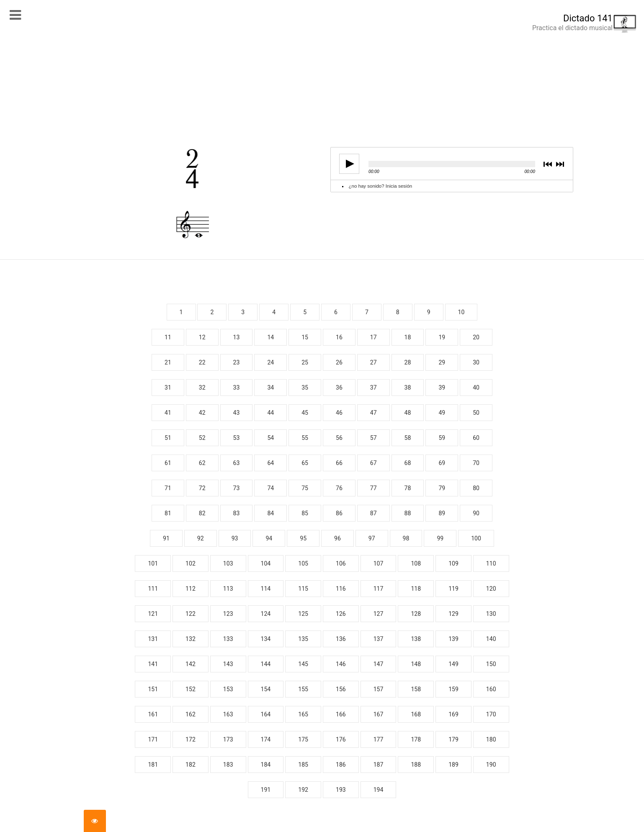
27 (374, 362)
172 (191, 739)
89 (442, 513)
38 (408, 388)
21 (168, 362)
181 (153, 765)
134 (266, 639)
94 (269, 538)
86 (339, 513)
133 (228, 639)
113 (228, 589)
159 (453, 689)
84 (270, 513)
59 (442, 438)
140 (491, 639)
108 (416, 563)
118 (416, 589)
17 (374, 337)
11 (168, 337)
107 (379, 563)
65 (305, 463)
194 (379, 790)
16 (339, 337)
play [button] (347, 164)
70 (476, 463)
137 (379, 639)
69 (442, 463)
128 (416, 614)
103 (228, 563)
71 (168, 488)
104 (266, 563)
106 (341, 563)
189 (453, 765)
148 (416, 664)
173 (228, 739)
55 (305, 438)
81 (168, 513)
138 (416, 639)
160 (491, 689)
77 (374, 488)
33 (237, 388)
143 (228, 664)
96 (337, 538)
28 (408, 362)
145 (303, 664)
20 (476, 337)
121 (153, 614)
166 (341, 714)
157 (379, 689)
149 (453, 664)
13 (237, 337)
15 (305, 337)
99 (440, 538)
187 (379, 765)
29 (442, 362)
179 (453, 739)
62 (202, 463)
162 (191, 714)
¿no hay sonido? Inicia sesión (381, 186)
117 (379, 589)
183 (228, 765)
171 (153, 739)
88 (408, 513)
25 (305, 362)
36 (339, 388)
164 (266, 714)
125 (303, 614)
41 (168, 413)
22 (202, 362)
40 (476, 388)
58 (408, 438)
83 (237, 513)
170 (491, 714)
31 (168, 388)
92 (201, 538)
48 (408, 413)
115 (303, 589)
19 (442, 337)
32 (202, 388)
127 (379, 614)
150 (491, 664)
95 (303, 538)
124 (266, 614)
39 (442, 388)
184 (266, 765)
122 (191, 614)
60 (476, 438)
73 (237, 488)
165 (303, 714)
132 (191, 639)
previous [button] (548, 165)
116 (341, 589)
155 (303, 689)
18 (408, 337)
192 (303, 790)
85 (305, 513)
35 (305, 388)
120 (491, 589)
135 (303, 639)
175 (303, 739)
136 (341, 639)
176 (341, 739)
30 (476, 362)
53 (237, 438)
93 (235, 538)
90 (476, 513)
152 (191, 689)
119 (453, 589)
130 (491, 614)
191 (266, 790)
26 (339, 362)
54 (270, 438)
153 (228, 689)
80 (476, 488)
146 (341, 664)
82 (202, 513)
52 (202, 438)
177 (379, 739)
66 (339, 463)
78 (408, 488)
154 (266, 689)
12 (202, 337)
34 (270, 388)
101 (153, 563)
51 (168, 438)
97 (372, 538)
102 (191, 563)
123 (228, 614)
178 (416, 739)
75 (305, 488)
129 (453, 614)
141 (153, 664)
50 (476, 413)
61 (168, 463)
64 (270, 463)
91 (166, 538)
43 (237, 413)
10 (461, 312)
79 (442, 488)
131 (153, 639)
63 (237, 463)
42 (202, 413)
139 (453, 639)
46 (339, 413)
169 (453, 714)
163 (228, 714)
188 (416, 765)
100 (476, 538)
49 (442, 413)
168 (416, 714)
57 (374, 438)
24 (270, 362)
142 (191, 664)
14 (270, 337)
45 (305, 413)
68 (408, 463)
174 (266, 739)
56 (339, 438)
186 (341, 765)
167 (379, 714)
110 (491, 563)
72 (202, 488)
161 (153, 714)
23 (237, 362)
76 (339, 488)
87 (374, 513)
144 (266, 664)
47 (374, 413)
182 (191, 765)
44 (270, 413)
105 (303, 563)
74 (270, 488)
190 (491, 765)
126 (341, 614)
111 (153, 589)
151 (153, 689)
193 (341, 790)
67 (374, 463)
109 (453, 563)
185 (303, 765)
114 (266, 589)
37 (374, 388)
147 (379, 664)
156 (341, 689)
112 (191, 589)
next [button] (560, 165)
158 (416, 689)
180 (491, 739)
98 (406, 538)
